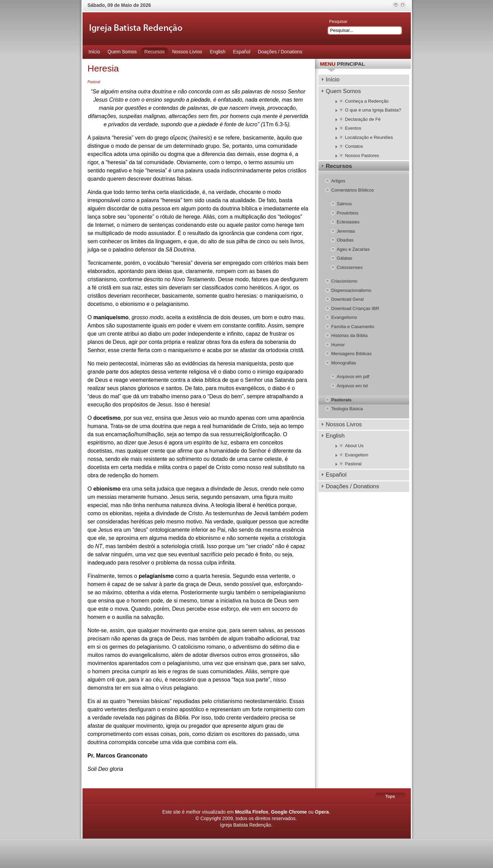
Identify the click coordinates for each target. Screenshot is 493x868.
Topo (390, 796)
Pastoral (94, 82)
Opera (322, 812)
